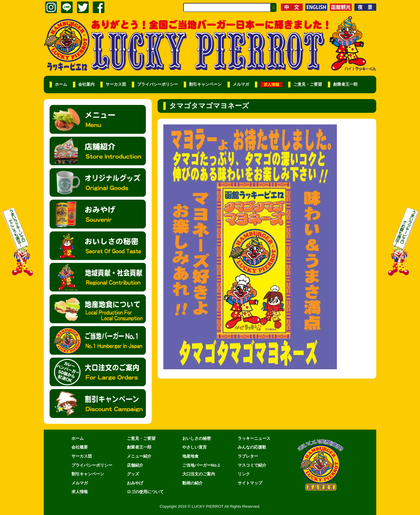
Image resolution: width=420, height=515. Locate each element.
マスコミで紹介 (252, 465)
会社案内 (86, 84)
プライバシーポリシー (157, 84)
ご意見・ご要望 (308, 84)
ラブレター (248, 456)
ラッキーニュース (254, 438)
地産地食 (190, 456)
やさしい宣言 (195, 447)
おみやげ (135, 483)
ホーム (61, 84)
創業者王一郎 (345, 84)
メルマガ (241, 84)
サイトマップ (250, 483)
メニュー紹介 (139, 456)
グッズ (133, 474)
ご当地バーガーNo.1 (201, 465)
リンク (244, 474)
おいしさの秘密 (197, 438)
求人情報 (80, 492)
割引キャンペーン (205, 84)
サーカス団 (116, 84)
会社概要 (80, 447)
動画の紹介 (192, 483)
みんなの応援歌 (252, 447)
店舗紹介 (135, 465)
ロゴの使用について (145, 492)
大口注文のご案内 (199, 474)
